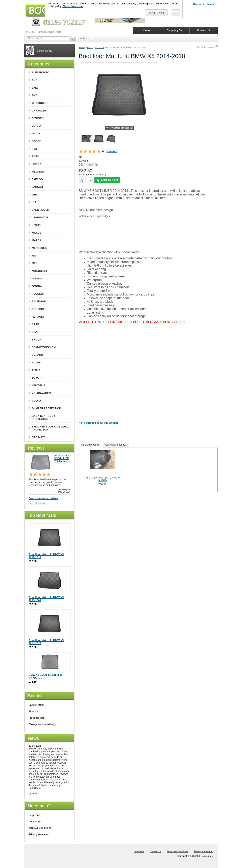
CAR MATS (39, 437)
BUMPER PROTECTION (46, 408)
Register (211, 4)
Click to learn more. (73, 6)
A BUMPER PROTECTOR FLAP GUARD (102, 479)
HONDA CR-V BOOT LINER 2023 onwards (62, 458)
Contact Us (203, 30)
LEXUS (36, 225)
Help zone (34, 815)
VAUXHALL (39, 385)
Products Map (37, 718)
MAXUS (37, 233)
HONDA (37, 164)
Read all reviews (37, 503)
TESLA (36, 370)
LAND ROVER (40, 210)
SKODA (37, 340)
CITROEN (38, 118)
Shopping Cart (175, 30)
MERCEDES (39, 248)
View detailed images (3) (121, 128)
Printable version (205, 47)
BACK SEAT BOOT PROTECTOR (43, 417)
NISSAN (37, 279)
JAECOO (37, 179)
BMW (90, 47)
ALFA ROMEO (40, 72)
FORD (36, 156)
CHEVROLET (40, 103)
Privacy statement (39, 834)
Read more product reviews (43, 498)
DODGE (37, 141)
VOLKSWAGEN (41, 393)
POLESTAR (39, 301)
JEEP (35, 195)
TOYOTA (37, 378)
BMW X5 (99, 47)
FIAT (35, 149)
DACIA (36, 133)
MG (34, 256)
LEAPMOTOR (40, 217)
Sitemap (33, 712)
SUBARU (37, 355)
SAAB (36, 324)
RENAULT (38, 317)
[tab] (90, 445)
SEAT (35, 332)
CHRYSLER (39, 111)
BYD (35, 95)
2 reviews (112, 151)
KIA (34, 202)
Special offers (37, 705)
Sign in (197, 4)
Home (82, 47)
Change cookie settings (42, 724)
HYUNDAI (38, 172)
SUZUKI (37, 362)
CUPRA (36, 126)
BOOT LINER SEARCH (86, 38)
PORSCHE (38, 309)
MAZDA (37, 240)
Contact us (35, 822)
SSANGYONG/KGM (44, 347)
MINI (35, 263)
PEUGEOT (38, 294)
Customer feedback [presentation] (116, 445)
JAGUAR (37, 187)
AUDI (35, 80)
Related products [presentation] (90, 445)
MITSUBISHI (39, 271)
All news (33, 794)
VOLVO (36, 401)
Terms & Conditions (40, 828)
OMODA (37, 286)
